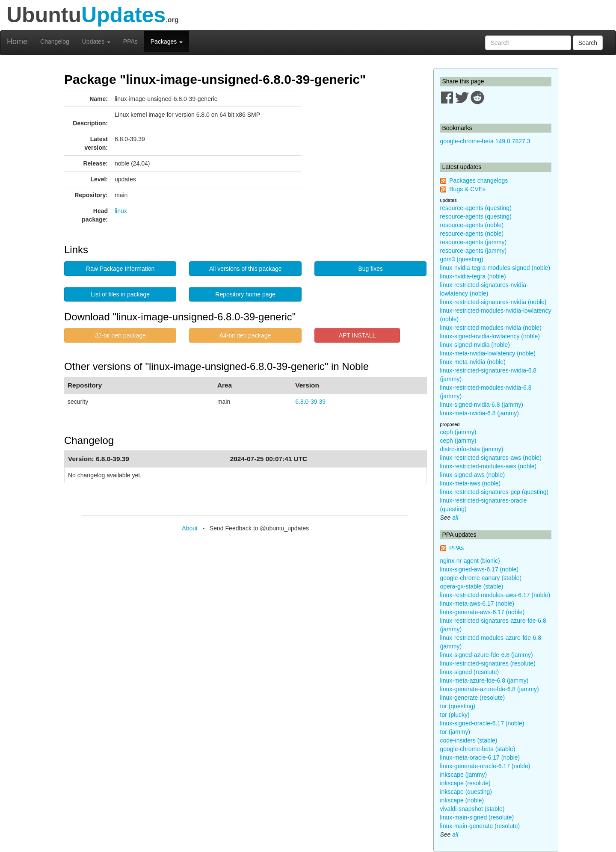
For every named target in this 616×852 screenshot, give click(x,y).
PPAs (130, 41)
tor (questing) (458, 706)
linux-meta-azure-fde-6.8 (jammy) (484, 680)
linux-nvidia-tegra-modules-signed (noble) (495, 268)
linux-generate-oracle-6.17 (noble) (485, 766)
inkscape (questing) (466, 792)
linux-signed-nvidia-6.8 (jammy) (482, 405)
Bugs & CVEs (467, 189)
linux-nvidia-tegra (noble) (473, 276)
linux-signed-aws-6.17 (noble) (480, 569)
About (190, 528)
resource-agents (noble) (472, 225)
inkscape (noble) (462, 800)
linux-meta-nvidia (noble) (473, 362)
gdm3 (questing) (462, 259)
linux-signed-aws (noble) (473, 475)
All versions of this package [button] (246, 269)
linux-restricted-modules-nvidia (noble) (491, 328)
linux (121, 211)
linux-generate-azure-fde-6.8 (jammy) (490, 689)
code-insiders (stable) (469, 740)
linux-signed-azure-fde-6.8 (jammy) (487, 655)
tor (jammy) (455, 732)
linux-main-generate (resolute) (480, 826)
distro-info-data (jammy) (472, 449)
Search (588, 43)
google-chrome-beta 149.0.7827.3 (485, 141)
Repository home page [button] (245, 294)
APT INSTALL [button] (357, 335)
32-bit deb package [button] (120, 335)
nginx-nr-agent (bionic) (470, 561)
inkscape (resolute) (465, 783)
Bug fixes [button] (370, 269)
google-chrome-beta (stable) (478, 749)
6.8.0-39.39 (310, 402)
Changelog (55, 41)
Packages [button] (167, 41)
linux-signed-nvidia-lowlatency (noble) (490, 336)
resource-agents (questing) (476, 208)
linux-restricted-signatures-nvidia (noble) (493, 302)
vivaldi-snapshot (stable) (472, 809)
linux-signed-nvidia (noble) (475, 345)
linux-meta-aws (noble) (471, 483)
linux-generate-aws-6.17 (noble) (483, 612)
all (455, 518)
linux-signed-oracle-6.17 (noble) (482, 723)
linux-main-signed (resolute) (477, 817)
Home (17, 41)
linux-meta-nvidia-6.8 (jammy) (480, 413)
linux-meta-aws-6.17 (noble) (477, 603)
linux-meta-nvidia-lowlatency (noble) (488, 353)
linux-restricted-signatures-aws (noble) (491, 458)
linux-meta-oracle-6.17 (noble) (480, 757)
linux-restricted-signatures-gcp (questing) (495, 492)
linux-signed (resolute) (470, 672)
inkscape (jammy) (464, 775)
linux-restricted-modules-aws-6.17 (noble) (495, 595)
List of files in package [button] (120, 294)
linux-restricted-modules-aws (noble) (489, 466)
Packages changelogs (478, 180)
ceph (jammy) (458, 432)
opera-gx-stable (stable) (472, 586)
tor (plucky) (455, 715)
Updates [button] (96, 41)
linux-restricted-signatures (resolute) (488, 663)
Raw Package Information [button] (120, 269)
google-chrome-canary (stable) (481, 578)
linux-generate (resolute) (473, 698)
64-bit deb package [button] (245, 335)
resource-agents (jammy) (474, 242)
